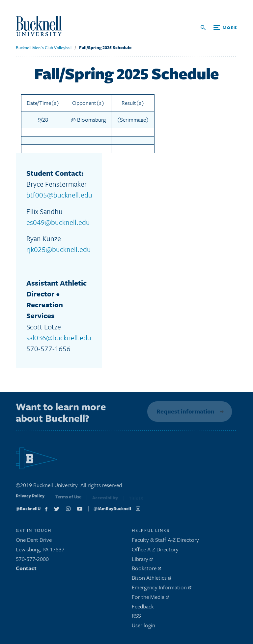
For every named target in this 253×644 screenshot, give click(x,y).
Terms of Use (68, 500)
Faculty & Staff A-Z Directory (165, 541)
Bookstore (146, 570)
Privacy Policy (30, 499)
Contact (26, 570)
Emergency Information (162, 589)
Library (142, 560)
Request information (184, 411)
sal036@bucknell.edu (59, 337)
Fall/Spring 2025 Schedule (105, 47)
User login (143, 627)
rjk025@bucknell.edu (59, 249)
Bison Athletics (152, 579)
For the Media (150, 598)
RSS (136, 617)
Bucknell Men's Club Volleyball (44, 47)
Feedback (143, 608)
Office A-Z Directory (155, 551)
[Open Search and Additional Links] (219, 28)
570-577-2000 (32, 560)
